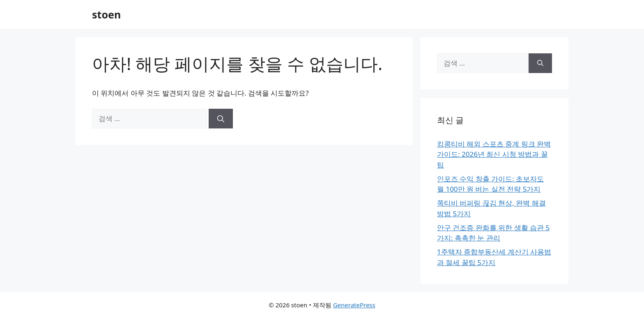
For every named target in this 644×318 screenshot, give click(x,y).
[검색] (221, 119)
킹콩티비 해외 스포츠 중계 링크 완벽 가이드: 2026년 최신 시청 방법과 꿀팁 (494, 154)
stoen (106, 14)
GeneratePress (354, 305)
